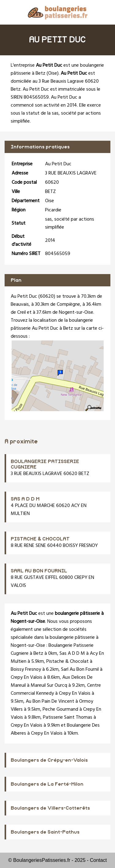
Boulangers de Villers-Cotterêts (50, 808)
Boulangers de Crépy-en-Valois (49, 760)
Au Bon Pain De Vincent (50, 701)
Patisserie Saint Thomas (68, 717)
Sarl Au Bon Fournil (80, 670)
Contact (98, 860)
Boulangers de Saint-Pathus (45, 832)
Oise (53, 73)
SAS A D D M (25, 499)
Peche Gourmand (60, 709)
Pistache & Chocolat (67, 662)
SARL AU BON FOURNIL (39, 571)
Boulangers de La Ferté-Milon (47, 784)
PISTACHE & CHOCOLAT (40, 539)
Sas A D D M (72, 654)
